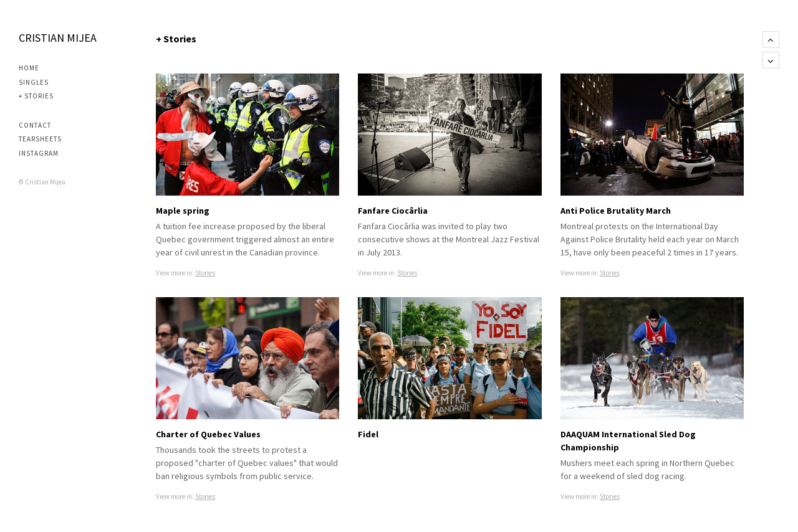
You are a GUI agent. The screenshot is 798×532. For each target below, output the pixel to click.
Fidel (368, 434)
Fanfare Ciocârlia (393, 211)
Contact (35, 125)
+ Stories (36, 96)
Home (29, 68)
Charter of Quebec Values (208, 434)
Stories (205, 273)
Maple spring (183, 211)
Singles (34, 82)
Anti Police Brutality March (616, 211)
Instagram (39, 153)
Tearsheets (40, 139)
